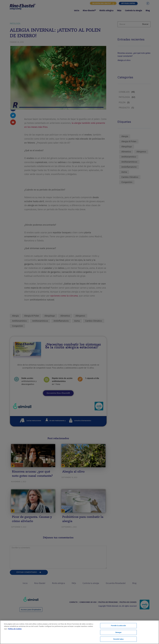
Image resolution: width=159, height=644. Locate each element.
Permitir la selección (118, 626)
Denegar (118, 633)
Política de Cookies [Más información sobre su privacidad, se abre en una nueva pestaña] (15, 629)
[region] (79, 632)
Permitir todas (118, 639)
